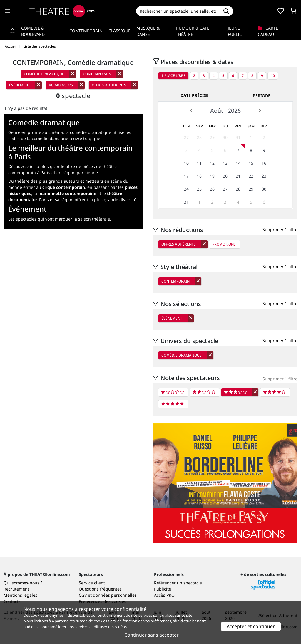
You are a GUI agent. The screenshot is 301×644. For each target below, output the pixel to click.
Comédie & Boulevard (33, 31)
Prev (191, 110)
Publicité (163, 589)
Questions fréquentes (100, 589)
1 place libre (173, 76)
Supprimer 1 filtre (280, 229)
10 (273, 76)
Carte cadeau (268, 31)
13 (225, 163)
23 (264, 176)
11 (199, 163)
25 (199, 189)
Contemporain (86, 31)
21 (238, 176)
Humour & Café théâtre (193, 31)
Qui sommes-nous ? (23, 583)
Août (217, 111)
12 (212, 163)
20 (225, 176)
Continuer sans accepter (152, 635)
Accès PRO (164, 595)
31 (238, 137)
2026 (234, 111)
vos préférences (157, 621)
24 (186, 189)
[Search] (178, 11)
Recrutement (16, 589)
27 (186, 137)
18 (199, 176)
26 (212, 189)
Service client (92, 583)
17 (186, 176)
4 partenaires (63, 621)
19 (212, 176)
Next (260, 110)
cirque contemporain (64, 187)
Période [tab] (262, 96)
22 (251, 176)
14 (238, 163)
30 (225, 137)
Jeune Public (235, 31)
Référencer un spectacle (178, 583)
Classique (119, 31)
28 (199, 137)
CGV (83, 595)
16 (264, 163)
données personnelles (115, 595)
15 (251, 163)
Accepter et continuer (251, 626)
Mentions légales (20, 595)
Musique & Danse (148, 31)
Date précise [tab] (194, 95)
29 (212, 137)
